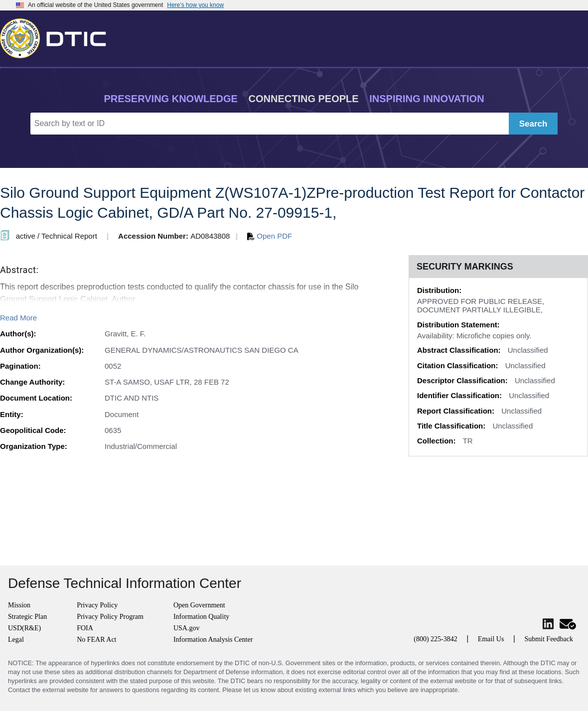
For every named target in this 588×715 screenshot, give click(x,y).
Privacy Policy (97, 605)
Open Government (199, 605)
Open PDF (270, 236)
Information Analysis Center (213, 640)
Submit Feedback (549, 639)
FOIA (85, 628)
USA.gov (187, 628)
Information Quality (201, 617)
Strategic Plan (27, 617)
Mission (19, 605)
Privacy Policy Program (110, 617)
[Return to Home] (57, 36)
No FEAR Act (96, 640)
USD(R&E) (24, 628)
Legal (16, 640)
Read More (18, 318)
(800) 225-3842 (436, 639)
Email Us (491, 639)
